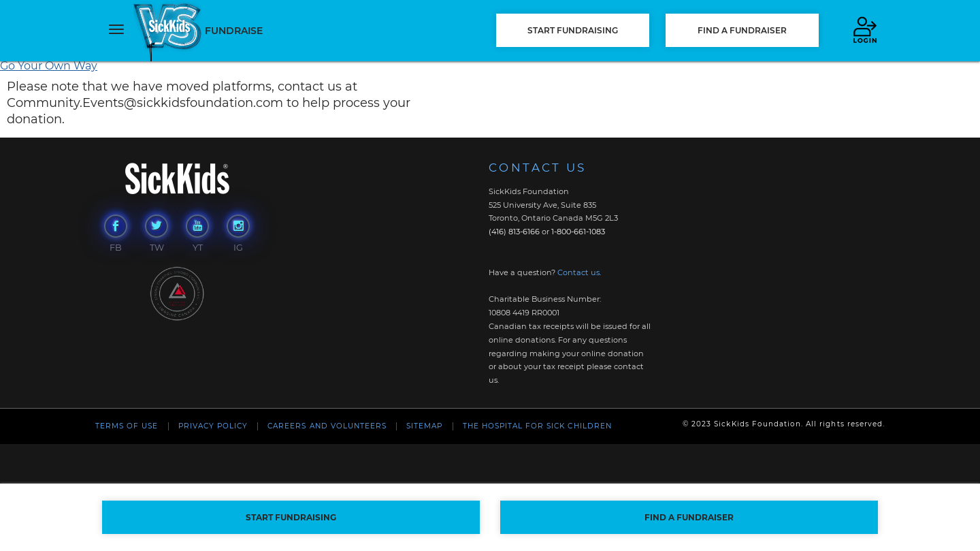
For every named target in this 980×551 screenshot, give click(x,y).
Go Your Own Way (49, 66)
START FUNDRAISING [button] (573, 30)
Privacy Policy (213, 426)
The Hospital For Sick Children (537, 426)
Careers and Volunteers (327, 426)
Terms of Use (127, 426)
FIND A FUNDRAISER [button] (742, 30)
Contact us (578, 272)
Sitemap (424, 426)
